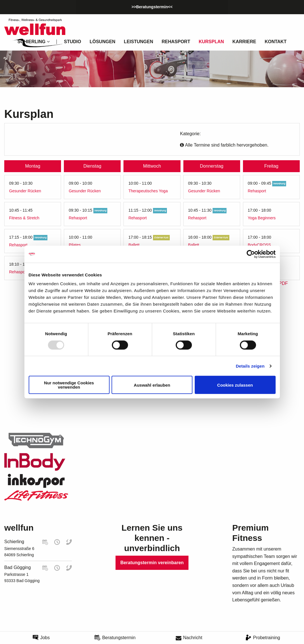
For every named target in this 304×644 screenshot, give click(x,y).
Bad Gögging (17, 567)
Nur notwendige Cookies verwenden (69, 385)
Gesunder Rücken (25, 191)
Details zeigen (250, 366)
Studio (72, 42)
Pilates (75, 245)
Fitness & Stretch (24, 218)
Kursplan (211, 42)
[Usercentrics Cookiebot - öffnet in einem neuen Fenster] (251, 254)
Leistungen (138, 42)
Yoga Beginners (262, 218)
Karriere (244, 42)
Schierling (14, 542)
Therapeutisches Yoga (148, 191)
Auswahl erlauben (152, 385)
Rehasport (176, 42)
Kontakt (275, 42)
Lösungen (103, 42)
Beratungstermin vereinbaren (152, 563)
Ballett (134, 245)
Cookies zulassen (235, 385)
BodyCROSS (259, 245)
